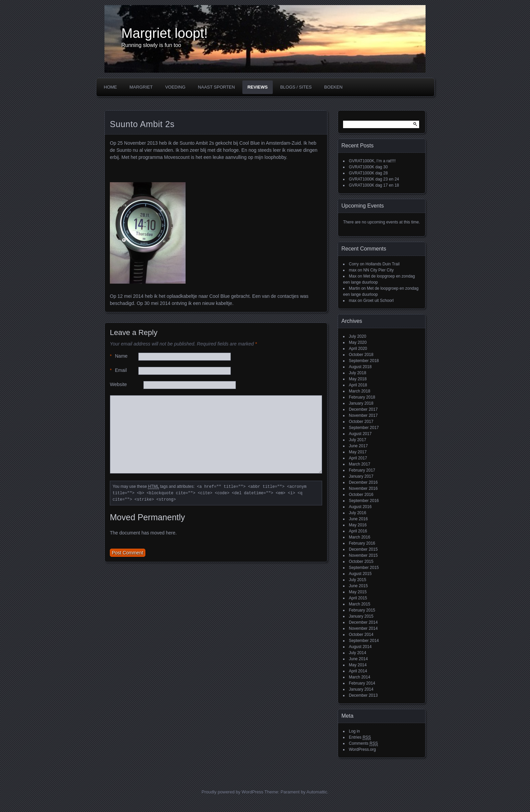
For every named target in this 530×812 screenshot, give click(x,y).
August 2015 (360, 574)
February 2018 (362, 397)
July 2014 (357, 653)
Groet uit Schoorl (379, 301)
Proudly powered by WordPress (232, 792)
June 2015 (358, 586)
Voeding (175, 87)
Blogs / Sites (296, 87)
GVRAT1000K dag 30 (368, 167)
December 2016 (363, 482)
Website (118, 384)
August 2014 (360, 647)
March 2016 (359, 537)
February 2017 (362, 470)
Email (118, 370)
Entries (360, 737)
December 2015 (363, 549)
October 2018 (361, 355)
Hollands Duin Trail (382, 264)
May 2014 (358, 665)
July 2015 (357, 580)
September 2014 (364, 641)
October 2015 (361, 562)
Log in (354, 731)
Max (353, 276)
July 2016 (357, 513)
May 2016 (358, 525)
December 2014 (363, 622)
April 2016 (358, 531)
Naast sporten (216, 87)
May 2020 (358, 342)
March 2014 (359, 677)
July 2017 (357, 440)
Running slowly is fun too (151, 45)
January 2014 (361, 689)
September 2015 (364, 568)
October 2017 (361, 422)
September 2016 (364, 501)
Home (110, 87)
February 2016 (362, 543)
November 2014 (363, 628)
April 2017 (358, 458)
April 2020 (358, 349)
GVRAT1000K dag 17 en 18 (374, 185)
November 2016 (363, 488)
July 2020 (357, 336)
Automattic (317, 792)
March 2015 (359, 604)
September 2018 (364, 361)
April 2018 (358, 385)
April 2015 (358, 598)
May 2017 (358, 452)
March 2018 (359, 391)
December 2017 (363, 409)
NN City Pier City (379, 270)
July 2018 (357, 373)
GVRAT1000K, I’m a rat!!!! (372, 161)
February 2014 (362, 683)
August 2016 (360, 507)
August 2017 (360, 434)
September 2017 (364, 428)
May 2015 (358, 592)
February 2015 (362, 610)
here (171, 533)
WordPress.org (362, 749)
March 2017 (359, 464)
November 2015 (363, 555)
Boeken (333, 87)
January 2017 (361, 476)
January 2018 (361, 403)
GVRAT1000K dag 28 (368, 173)
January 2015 (361, 616)
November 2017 (363, 415)
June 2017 (358, 446)
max (353, 270)
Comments (363, 744)
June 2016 (358, 519)
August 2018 (360, 367)
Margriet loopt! (165, 33)
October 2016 (361, 495)
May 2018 (358, 379)
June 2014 (358, 659)
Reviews (258, 87)
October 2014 (361, 635)
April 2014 (358, 671)
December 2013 (363, 695)
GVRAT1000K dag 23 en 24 (374, 179)
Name (119, 356)
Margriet (141, 87)
